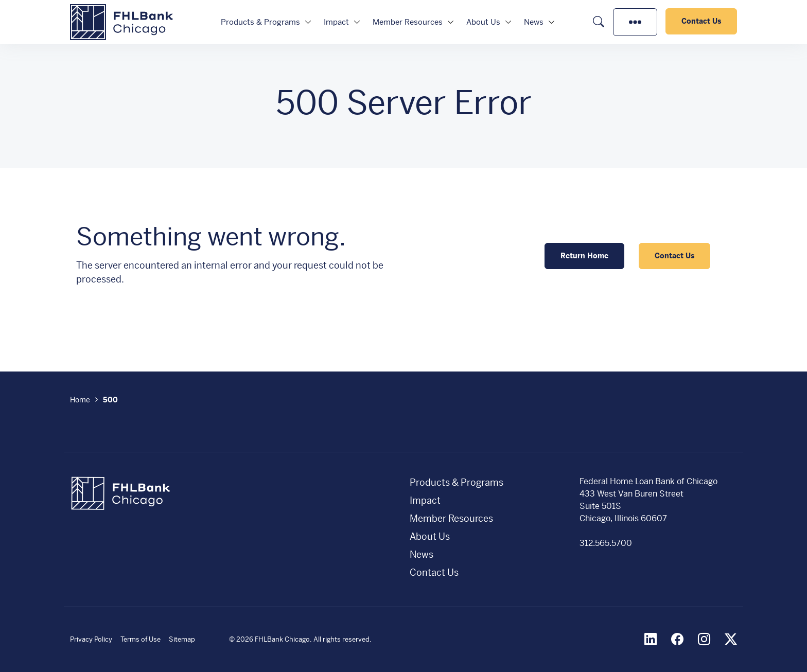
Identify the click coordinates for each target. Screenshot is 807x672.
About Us (483, 22)
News (534, 22)
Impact (336, 22)
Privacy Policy (91, 639)
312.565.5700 (606, 543)
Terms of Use (141, 639)
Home (80, 400)
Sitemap (182, 639)
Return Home (584, 256)
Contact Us (701, 21)
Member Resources (408, 22)
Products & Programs (260, 22)
